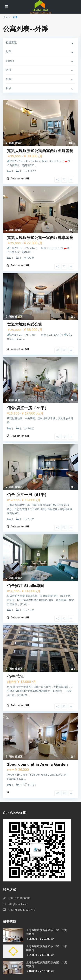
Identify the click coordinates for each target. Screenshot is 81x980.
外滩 (11, 143)
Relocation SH (20, 179)
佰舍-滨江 (16, 677)
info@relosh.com (18, 904)
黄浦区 (19, 143)
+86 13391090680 (19, 898)
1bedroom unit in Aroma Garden (37, 764)
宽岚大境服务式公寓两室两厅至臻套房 (40, 151)
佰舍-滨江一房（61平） (28, 495)
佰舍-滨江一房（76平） (28, 408)
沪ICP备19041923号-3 (22, 910)
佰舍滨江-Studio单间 (26, 586)
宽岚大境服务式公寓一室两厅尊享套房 (40, 238)
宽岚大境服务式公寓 (25, 324)
